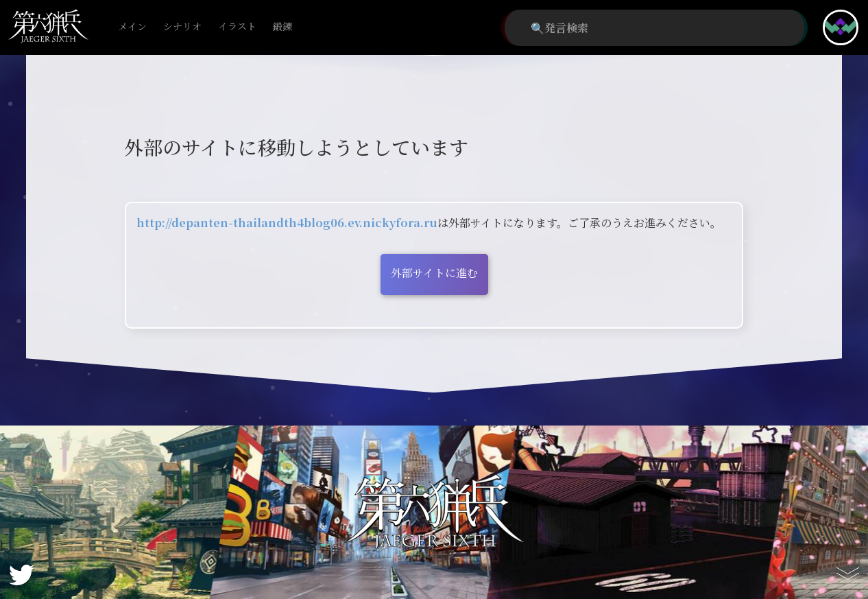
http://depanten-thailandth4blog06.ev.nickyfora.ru (287, 223)
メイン (132, 27)
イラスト (237, 27)
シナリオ (182, 27)
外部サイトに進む (434, 273)
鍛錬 (282, 27)
